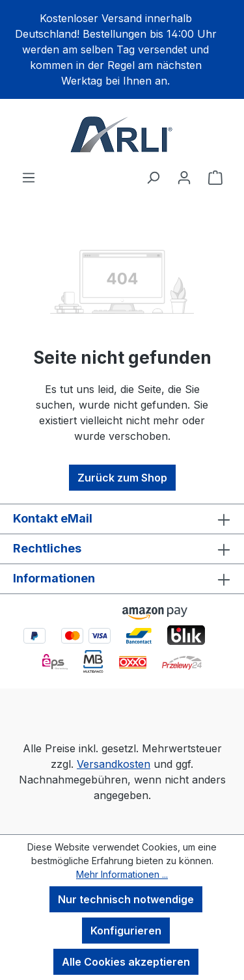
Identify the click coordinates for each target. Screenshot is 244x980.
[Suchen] (153, 177)
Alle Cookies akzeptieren (126, 962)
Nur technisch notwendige (126, 899)
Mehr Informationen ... (122, 874)
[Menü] (29, 177)
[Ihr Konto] (184, 177)
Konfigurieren (126, 931)
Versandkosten (114, 764)
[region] (122, 49)
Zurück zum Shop (122, 478)
